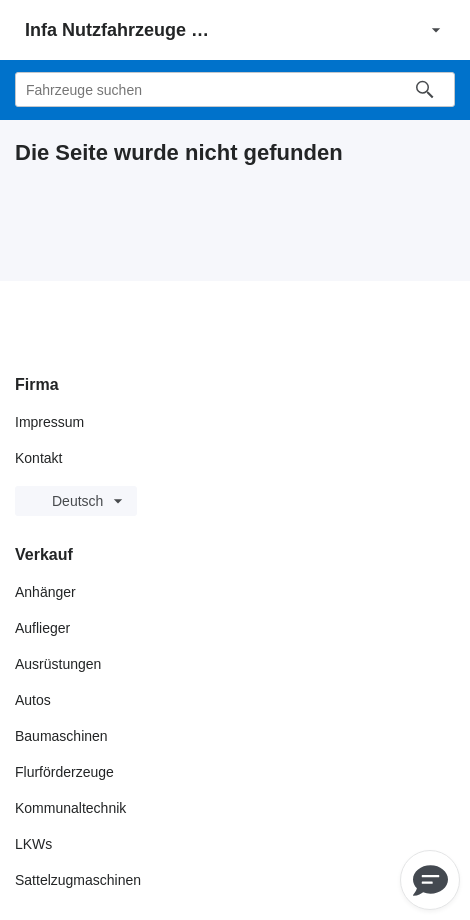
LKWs (33, 844)
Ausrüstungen (58, 664)
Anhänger (45, 592)
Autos (33, 700)
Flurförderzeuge (64, 772)
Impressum (49, 422)
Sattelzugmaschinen (78, 880)
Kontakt (38, 458)
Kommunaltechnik (70, 808)
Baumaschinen (61, 736)
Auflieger (42, 628)
